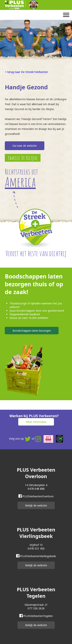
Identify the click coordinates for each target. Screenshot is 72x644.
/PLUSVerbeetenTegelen (36, 616)
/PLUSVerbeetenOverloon (36, 496)
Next (69, 39)
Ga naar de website (25, 146)
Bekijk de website (36, 505)
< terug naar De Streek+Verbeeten (26, 72)
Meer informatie (36, 422)
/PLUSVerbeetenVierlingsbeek (36, 556)
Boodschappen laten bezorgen (32, 331)
